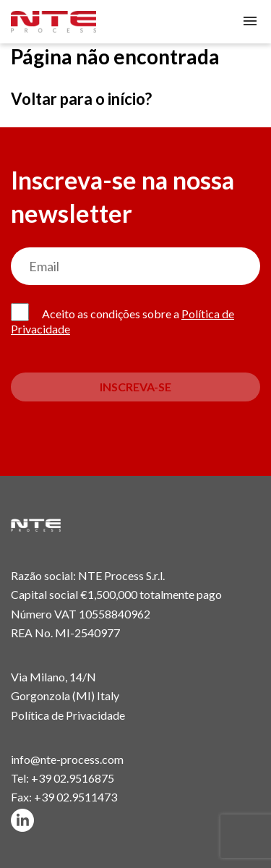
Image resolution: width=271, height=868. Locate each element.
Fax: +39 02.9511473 (64, 797)
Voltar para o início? (81, 99)
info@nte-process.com (67, 759)
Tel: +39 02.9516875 (63, 778)
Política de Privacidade (68, 715)
